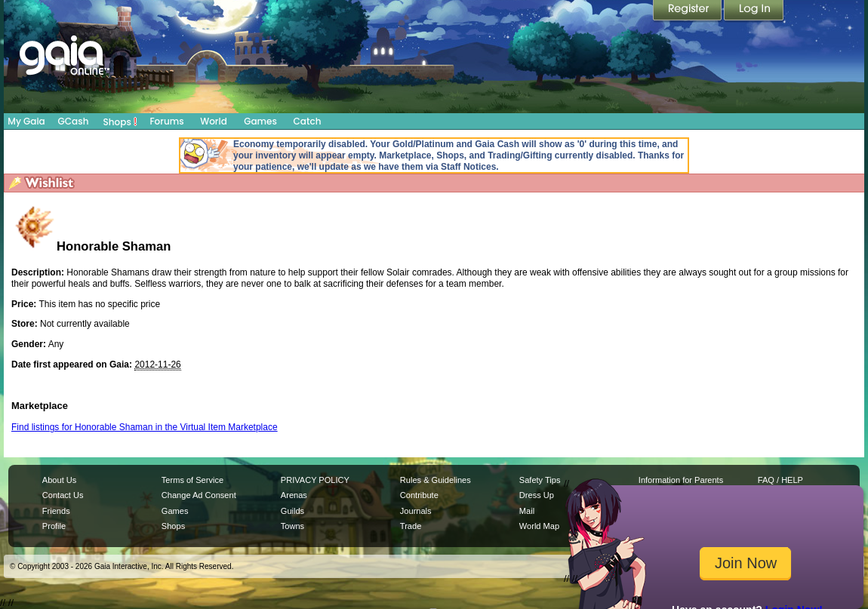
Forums (166, 121)
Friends (56, 511)
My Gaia (26, 121)
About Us (59, 480)
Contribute (419, 495)
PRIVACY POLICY (315, 480)
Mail (527, 511)
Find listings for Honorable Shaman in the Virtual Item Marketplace (145, 427)
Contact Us (63, 495)
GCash (74, 121)
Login (754, 11)
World (214, 121)
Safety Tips (540, 480)
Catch (308, 121)
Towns (292, 526)
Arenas (294, 495)
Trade (411, 526)
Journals (416, 511)
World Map (539, 526)
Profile (54, 526)
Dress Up (537, 495)
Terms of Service (192, 480)
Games (260, 121)
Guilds (292, 511)
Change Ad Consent (199, 495)
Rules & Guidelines (436, 480)
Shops (120, 121)
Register (688, 11)
